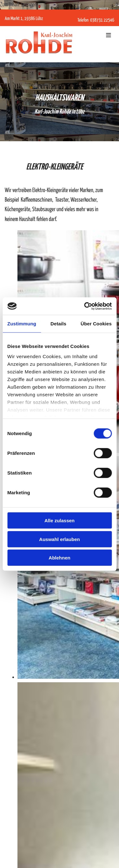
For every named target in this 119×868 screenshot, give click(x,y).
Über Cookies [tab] (96, 324)
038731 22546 (102, 20)
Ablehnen (59, 558)
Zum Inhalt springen (18, 5)
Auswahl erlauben (59, 539)
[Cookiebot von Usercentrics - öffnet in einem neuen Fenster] (85, 306)
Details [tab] (58, 324)
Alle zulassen (60, 521)
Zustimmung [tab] (22, 324)
